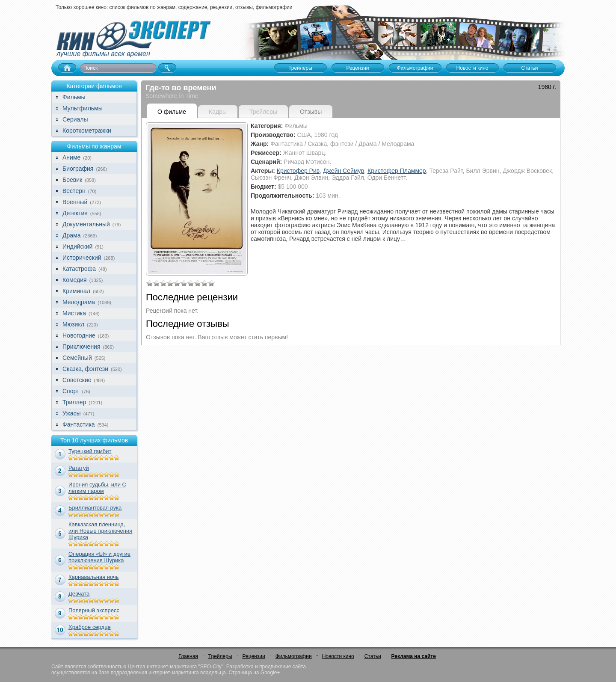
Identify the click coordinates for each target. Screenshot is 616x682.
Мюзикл (73, 324)
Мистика (74, 313)
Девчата (79, 594)
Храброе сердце (90, 627)
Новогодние (79, 335)
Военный (75, 202)
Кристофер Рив (298, 171)
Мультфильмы (83, 108)
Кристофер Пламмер (397, 171)
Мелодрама (79, 302)
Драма (71, 235)
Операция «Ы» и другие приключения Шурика (99, 557)
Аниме (71, 157)
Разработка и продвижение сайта (266, 667)
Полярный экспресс (94, 610)
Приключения (81, 347)
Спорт (71, 391)
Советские (77, 380)
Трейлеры (220, 656)
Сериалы (75, 119)
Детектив (75, 213)
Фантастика (79, 424)
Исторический (82, 258)
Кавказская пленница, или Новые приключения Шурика (100, 531)
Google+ (270, 673)
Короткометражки (87, 130)
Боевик (72, 180)
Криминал (76, 291)
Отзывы (311, 112)
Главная (188, 656)
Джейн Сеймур (344, 171)
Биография (78, 169)
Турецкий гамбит (90, 451)
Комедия (75, 280)
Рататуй (79, 468)
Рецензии (254, 656)
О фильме (172, 112)
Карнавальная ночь (94, 577)
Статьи (373, 656)
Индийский (77, 246)
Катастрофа (79, 269)
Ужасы (72, 413)
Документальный (86, 224)
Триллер (74, 402)
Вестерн (74, 191)
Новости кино (338, 656)
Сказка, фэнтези (85, 369)
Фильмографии (294, 656)
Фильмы (74, 97)
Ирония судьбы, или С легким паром (97, 488)
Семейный (77, 358)
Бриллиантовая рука (95, 508)
